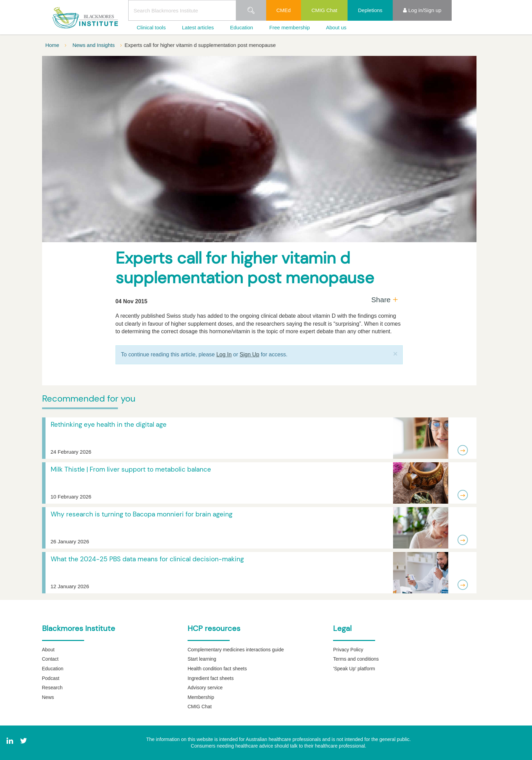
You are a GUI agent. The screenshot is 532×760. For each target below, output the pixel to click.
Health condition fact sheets (217, 669)
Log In (224, 354)
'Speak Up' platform (354, 669)
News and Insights (94, 45)
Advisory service (205, 688)
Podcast (51, 678)
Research (52, 688)
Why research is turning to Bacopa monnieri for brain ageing (142, 514)
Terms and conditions (356, 659)
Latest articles (198, 27)
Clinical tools (151, 27)
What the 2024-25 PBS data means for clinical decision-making (147, 559)
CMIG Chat (324, 10)
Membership (201, 697)
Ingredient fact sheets (211, 678)
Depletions (370, 10)
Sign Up (249, 354)
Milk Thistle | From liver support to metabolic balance (131, 469)
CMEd (284, 10)
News (48, 697)
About (48, 650)
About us (336, 27)
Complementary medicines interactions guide (236, 650)
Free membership (290, 27)
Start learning (202, 659)
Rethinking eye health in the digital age (109, 425)
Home (53, 45)
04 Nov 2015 (132, 301)
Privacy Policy (348, 650)
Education (242, 27)
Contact (50, 659)
